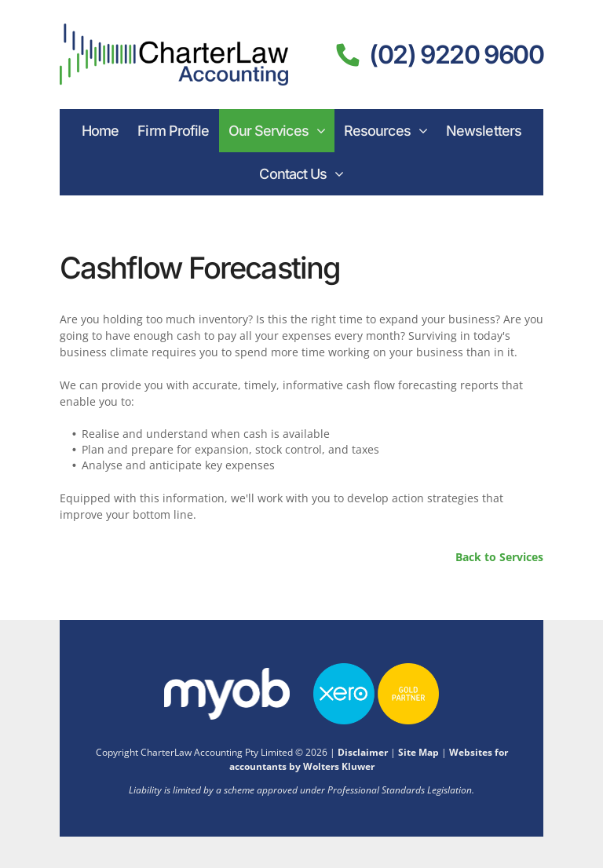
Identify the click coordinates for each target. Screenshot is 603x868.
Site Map (418, 752)
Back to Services (499, 557)
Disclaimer (363, 752)
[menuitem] (100, 131)
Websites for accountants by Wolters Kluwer (369, 759)
